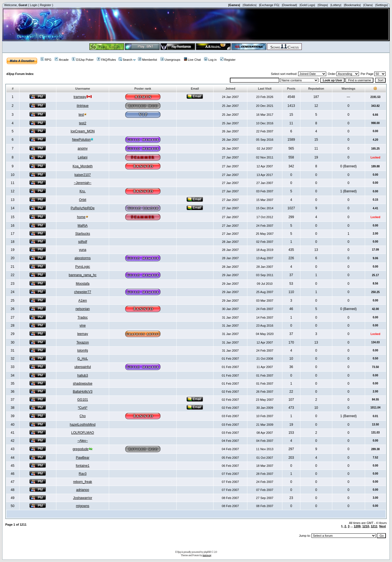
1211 (374, 526)
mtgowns (83, 506)
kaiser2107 (83, 175)
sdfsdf (83, 242)
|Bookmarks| (352, 5)
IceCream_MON (83, 131)
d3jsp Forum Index (20, 74)
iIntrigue (83, 106)
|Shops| (323, 5)
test (81, 115)
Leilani (83, 157)
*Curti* (83, 408)
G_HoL (83, 359)
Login (34, 5)
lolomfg (83, 351)
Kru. (83, 191)
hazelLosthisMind (83, 425)
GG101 (83, 400)
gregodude (80, 449)
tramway (80, 97)
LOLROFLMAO (83, 433)
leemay (83, 334)
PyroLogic (83, 267)
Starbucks (83, 234)
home (81, 217)
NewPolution (81, 140)
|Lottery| (336, 5)
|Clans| (368, 5)
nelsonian (83, 309)
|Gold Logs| (307, 5)
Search (125, 60)
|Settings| (381, 5)
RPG (46, 60)
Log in (210, 60)
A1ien (83, 301)
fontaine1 (83, 466)
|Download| (289, 5)
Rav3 (83, 474)
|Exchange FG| (269, 5)
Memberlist (148, 60)
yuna (83, 250)
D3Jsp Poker (83, 60)
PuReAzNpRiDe (83, 208)
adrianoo (83, 490)
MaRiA (83, 226)
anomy (83, 148)
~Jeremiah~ (83, 183)
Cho (83, 416)
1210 (366, 526)
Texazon (83, 342)
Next (383, 526)
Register (46, 5)
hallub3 (83, 375)
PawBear (83, 458)
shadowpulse (83, 384)
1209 (357, 526)
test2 (83, 123)
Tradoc (83, 317)
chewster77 (83, 292)
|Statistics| (250, 5)
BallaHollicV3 (83, 392)
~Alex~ (83, 441)
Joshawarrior (83, 498)
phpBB (207, 552)
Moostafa (83, 284)
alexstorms (83, 258)
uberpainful (83, 367)
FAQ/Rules (106, 60)
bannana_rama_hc (83, 275)
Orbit (83, 200)
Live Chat (192, 60)
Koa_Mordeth (83, 166)
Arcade (62, 60)
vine (83, 326)
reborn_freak (83, 482)
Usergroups (170, 60)
